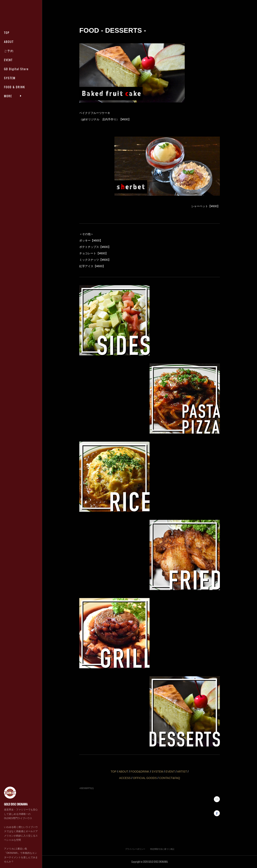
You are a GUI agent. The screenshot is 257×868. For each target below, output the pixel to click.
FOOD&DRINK (140, 772)
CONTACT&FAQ (170, 778)
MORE (8, 87)
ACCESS (125, 778)
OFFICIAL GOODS (145, 778)
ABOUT (9, 42)
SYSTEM (10, 78)
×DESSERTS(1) (87, 788)
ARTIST (182, 772)
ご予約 (9, 51)
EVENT (8, 60)
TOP (7, 33)
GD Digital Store (16, 69)
